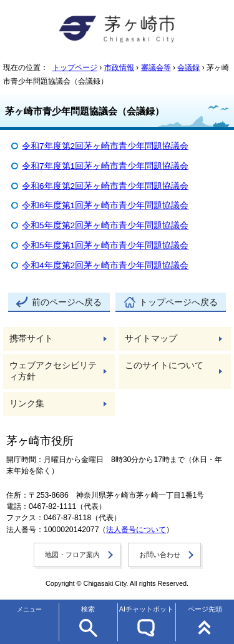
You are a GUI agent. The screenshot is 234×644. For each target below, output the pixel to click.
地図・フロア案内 (72, 555)
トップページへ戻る (178, 302)
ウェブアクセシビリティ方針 (53, 371)
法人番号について (136, 530)
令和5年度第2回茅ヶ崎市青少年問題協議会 (105, 225)
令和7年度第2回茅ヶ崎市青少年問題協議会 (105, 146)
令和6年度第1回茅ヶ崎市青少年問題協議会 (105, 205)
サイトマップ (151, 339)
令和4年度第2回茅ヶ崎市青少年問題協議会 (105, 265)
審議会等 (156, 68)
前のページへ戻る (67, 302)
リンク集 (27, 404)
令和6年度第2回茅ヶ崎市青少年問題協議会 (105, 186)
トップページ (75, 68)
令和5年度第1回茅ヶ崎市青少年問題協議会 (105, 245)
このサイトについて (164, 365)
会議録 (188, 68)
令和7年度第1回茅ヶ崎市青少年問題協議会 (105, 166)
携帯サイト (31, 339)
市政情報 (119, 68)
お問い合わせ (160, 555)
